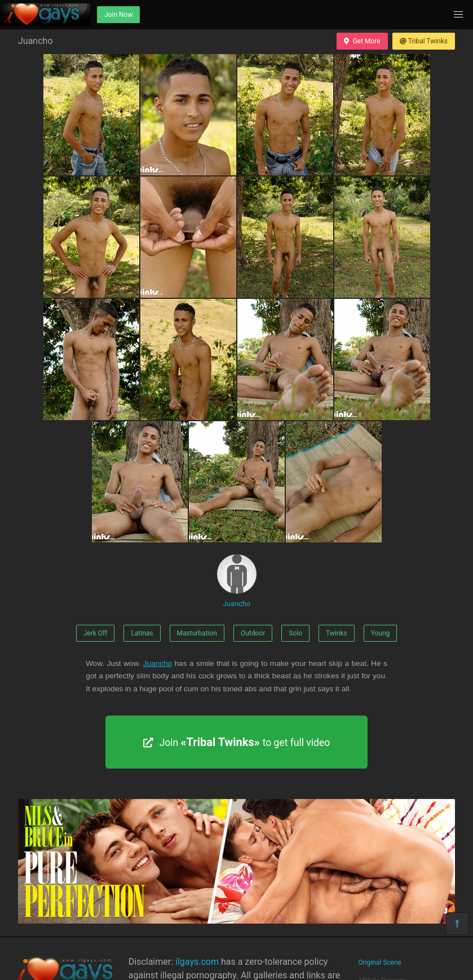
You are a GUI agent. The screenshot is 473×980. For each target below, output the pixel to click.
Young (381, 633)
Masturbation (197, 633)
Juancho (237, 581)
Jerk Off (96, 633)
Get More (362, 41)
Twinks (337, 633)
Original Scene (380, 963)
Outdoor (253, 633)
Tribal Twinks (424, 41)
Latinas (142, 633)
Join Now (118, 15)
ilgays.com (197, 962)
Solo (295, 633)
